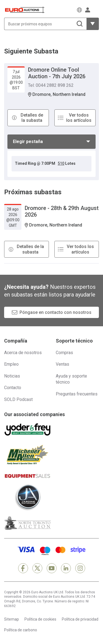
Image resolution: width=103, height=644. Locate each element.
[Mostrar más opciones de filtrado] (93, 24)
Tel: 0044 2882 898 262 (51, 85)
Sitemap (12, 619)
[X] (37, 568)
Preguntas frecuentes (77, 394)
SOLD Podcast (18, 399)
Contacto (13, 388)
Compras (64, 353)
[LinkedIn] (66, 568)
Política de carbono (21, 630)
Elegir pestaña (28, 142)
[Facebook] (23, 568)
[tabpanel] (51, 164)
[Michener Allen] (27, 455)
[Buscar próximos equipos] (45, 24)
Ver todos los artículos (79, 118)
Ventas (62, 364)
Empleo (11, 364)
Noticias (12, 376)
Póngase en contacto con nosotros (55, 312)
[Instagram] (80, 568)
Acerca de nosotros (23, 353)
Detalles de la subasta (32, 118)
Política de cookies (40, 619)
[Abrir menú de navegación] (96, 10)
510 (61, 163)
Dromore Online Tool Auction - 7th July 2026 (57, 73)
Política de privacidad (80, 619)
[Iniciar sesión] (88, 10)
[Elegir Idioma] (79, 10)
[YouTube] (52, 568)
